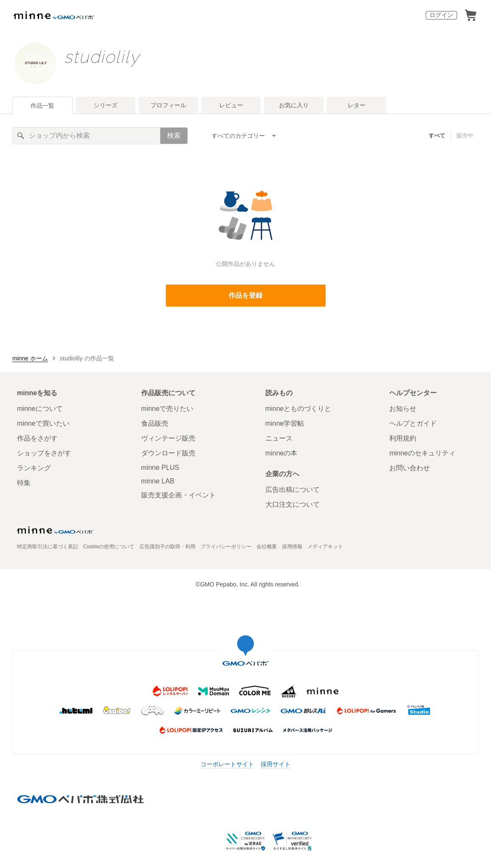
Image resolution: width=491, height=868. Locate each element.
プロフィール (168, 105)
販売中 (465, 135)
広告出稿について (293, 490)
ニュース (279, 438)
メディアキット (325, 547)
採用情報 (292, 547)
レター (357, 105)
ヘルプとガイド (413, 423)
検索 (174, 135)
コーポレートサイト (227, 764)
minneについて (40, 409)
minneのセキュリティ (422, 453)
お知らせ (403, 409)
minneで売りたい (167, 409)
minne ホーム (30, 358)
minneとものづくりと (299, 409)
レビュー (231, 105)
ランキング (34, 468)
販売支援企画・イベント (179, 495)
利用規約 (403, 438)
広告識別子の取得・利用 (167, 547)
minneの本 (282, 453)
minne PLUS (160, 467)
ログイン (441, 15)
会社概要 (267, 547)
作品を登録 (246, 295)
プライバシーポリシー (226, 547)
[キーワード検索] (86, 136)
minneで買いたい (43, 423)
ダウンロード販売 (168, 453)
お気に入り (294, 105)
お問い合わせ (410, 468)
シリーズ (106, 105)
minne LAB (158, 481)
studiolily (102, 57)
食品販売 (155, 423)
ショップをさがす (44, 453)
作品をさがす (37, 438)
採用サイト (276, 764)
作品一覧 (42, 106)
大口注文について (293, 504)
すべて (437, 135)
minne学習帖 (285, 423)
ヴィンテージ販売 (168, 438)
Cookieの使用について (109, 547)
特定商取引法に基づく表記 (47, 547)
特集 (24, 483)
